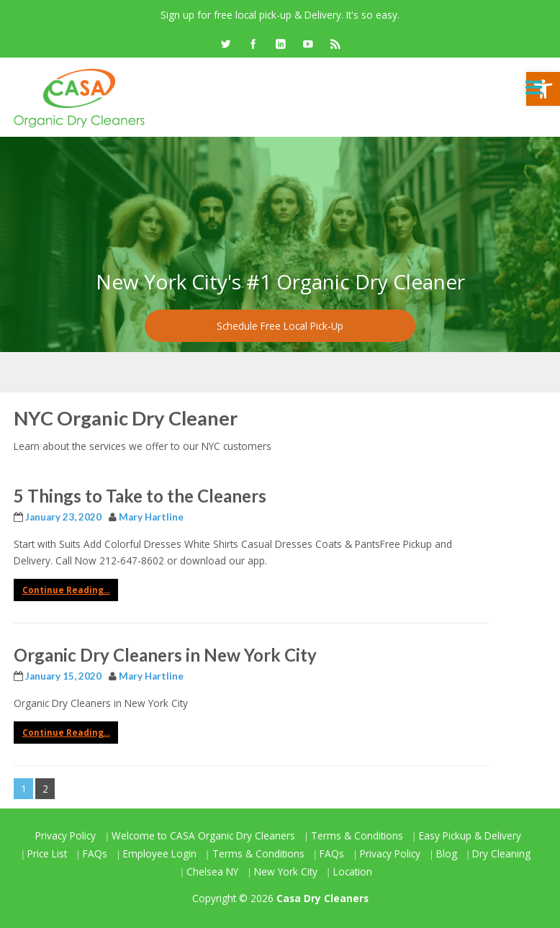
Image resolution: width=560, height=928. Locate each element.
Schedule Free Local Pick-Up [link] (280, 326)
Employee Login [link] (160, 853)
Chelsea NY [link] (212, 871)
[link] (225, 45)
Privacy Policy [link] (66, 835)
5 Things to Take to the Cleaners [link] (140, 496)
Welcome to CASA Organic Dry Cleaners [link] (203, 835)
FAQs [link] (95, 853)
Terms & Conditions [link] (357, 835)
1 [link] (24, 789)
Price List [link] (47, 853)
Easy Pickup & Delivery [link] (470, 835)
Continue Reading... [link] (66, 590)
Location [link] (353, 871)
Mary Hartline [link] (151, 517)
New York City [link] (286, 871)
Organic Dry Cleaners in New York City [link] (165, 655)
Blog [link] (447, 853)
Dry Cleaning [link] (501, 853)
